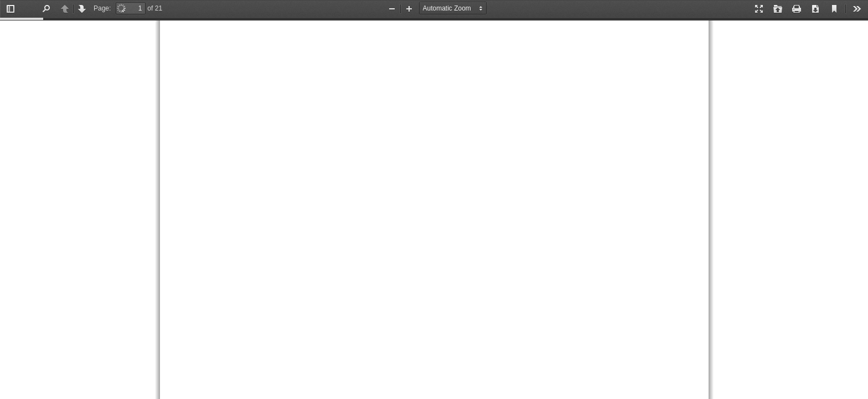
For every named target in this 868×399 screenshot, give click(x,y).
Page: (102, 8)
